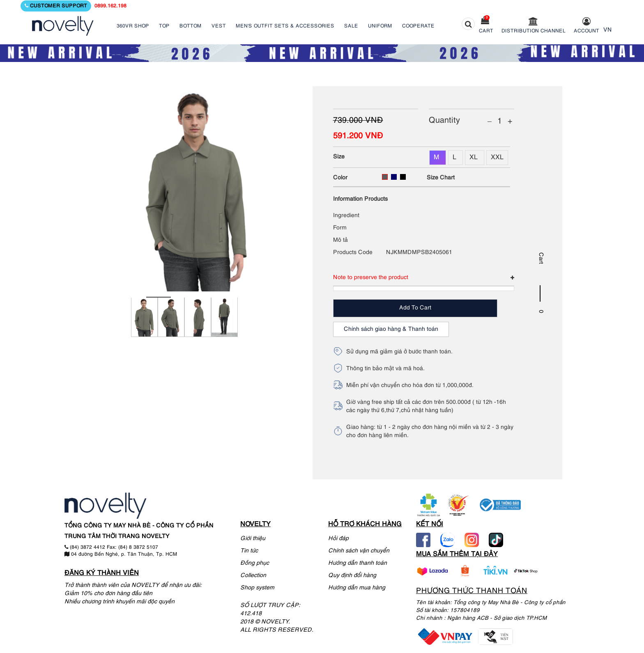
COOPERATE (418, 26)
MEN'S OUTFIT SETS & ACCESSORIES (285, 26)
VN (608, 30)
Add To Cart (415, 308)
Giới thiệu (253, 539)
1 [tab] (159, 297)
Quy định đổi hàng (352, 576)
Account (586, 31)
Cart (486, 31)
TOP (164, 26)
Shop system (257, 588)
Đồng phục (255, 563)
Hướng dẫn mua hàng (357, 588)
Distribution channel (534, 31)
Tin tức (249, 551)
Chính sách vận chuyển (359, 551)
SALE (351, 26)
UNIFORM (380, 26)
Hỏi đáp (338, 539)
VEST (219, 26)
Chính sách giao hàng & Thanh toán (391, 329)
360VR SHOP (133, 26)
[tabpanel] (144, 322)
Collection (253, 576)
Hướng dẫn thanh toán (358, 563)
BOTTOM (191, 26)
